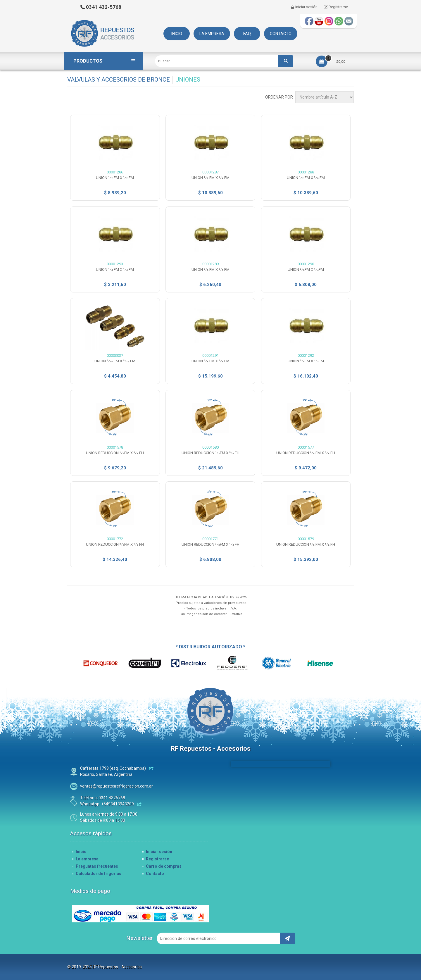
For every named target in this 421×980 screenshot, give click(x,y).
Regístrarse (338, 7)
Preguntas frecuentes (97, 866)
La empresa (87, 859)
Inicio (81, 852)
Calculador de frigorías (99, 874)
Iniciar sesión (306, 7)
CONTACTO (281, 34)
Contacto (155, 874)
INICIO (177, 34)
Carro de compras (164, 866)
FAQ (247, 34)
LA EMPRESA (212, 34)
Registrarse (157, 859)
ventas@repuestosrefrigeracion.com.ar (117, 786)
